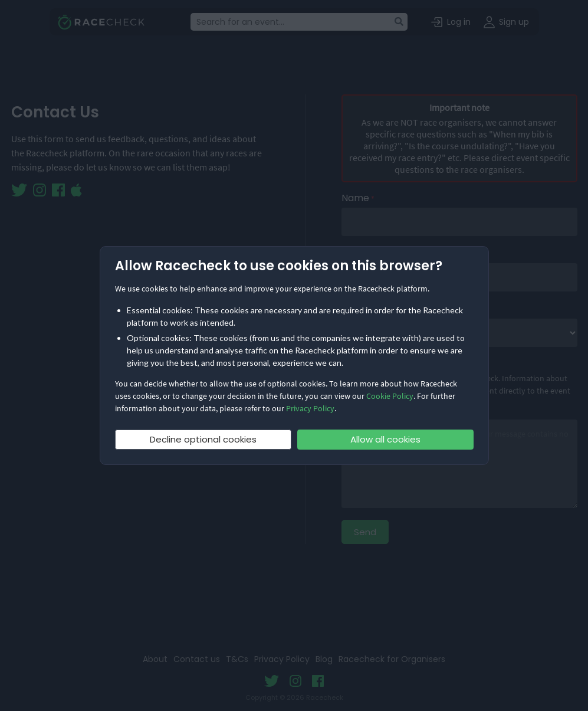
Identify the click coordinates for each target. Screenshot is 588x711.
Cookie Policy (390, 396)
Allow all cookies (385, 439)
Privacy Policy (310, 408)
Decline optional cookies (203, 439)
